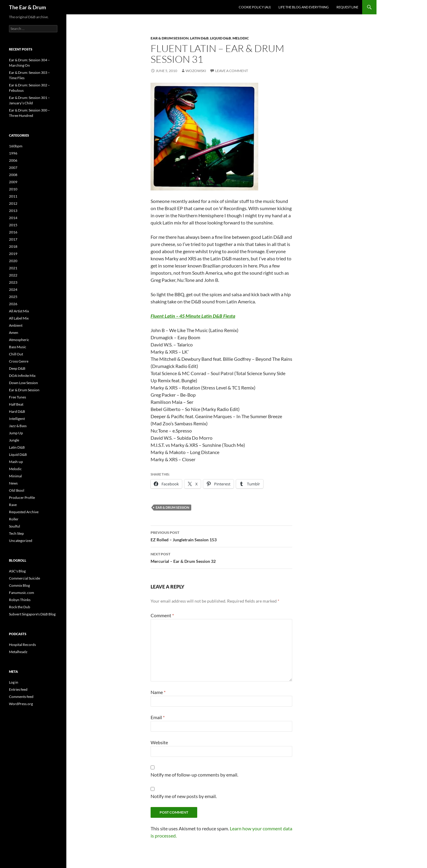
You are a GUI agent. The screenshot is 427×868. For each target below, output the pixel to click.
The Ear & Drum (27, 7)
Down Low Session (23, 383)
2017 (13, 239)
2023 (13, 282)
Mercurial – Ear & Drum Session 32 (221, 557)
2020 (13, 261)
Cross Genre (19, 361)
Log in (14, 682)
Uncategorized (21, 541)
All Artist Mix (19, 311)
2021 (13, 268)
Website (159, 742)
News (13, 483)
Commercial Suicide (25, 578)
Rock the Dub (20, 607)
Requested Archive (24, 512)
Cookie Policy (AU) (255, 7)
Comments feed (21, 697)
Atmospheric (19, 340)
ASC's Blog (17, 571)
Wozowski (196, 71)
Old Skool (17, 490)
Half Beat (16, 404)
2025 (13, 297)
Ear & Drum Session (170, 38)
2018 (13, 246)
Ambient (16, 325)
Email (158, 717)
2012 (13, 203)
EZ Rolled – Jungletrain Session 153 (221, 536)
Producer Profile (22, 498)
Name (158, 692)
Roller (14, 519)
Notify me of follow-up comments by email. (194, 775)
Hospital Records (22, 645)
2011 (13, 196)
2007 (13, 168)
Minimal (15, 476)
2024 (13, 289)
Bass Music (18, 347)
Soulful (14, 526)
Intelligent (17, 419)
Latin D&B (199, 38)
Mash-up (16, 462)
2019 (13, 254)
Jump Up (16, 433)
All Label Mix (19, 318)
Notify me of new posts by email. (184, 796)
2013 (13, 211)
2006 (13, 160)
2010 (13, 189)
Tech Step (16, 533)
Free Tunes (17, 397)
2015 (13, 225)
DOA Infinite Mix (22, 376)
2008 (13, 175)
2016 (13, 232)
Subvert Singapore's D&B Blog (32, 614)
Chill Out (16, 354)
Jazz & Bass (18, 426)
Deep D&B (17, 368)
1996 (13, 153)
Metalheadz (18, 652)
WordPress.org (21, 704)
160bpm (16, 146)
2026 (13, 304)
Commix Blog (19, 585)
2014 (13, 218)
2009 (13, 182)
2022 (13, 275)
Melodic (241, 38)
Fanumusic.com (22, 593)
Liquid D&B (221, 38)
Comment (162, 615)
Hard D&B (17, 411)
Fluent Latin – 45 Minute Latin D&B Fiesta (193, 316)
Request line (347, 7)
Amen (14, 333)
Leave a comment (232, 71)
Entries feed (18, 689)
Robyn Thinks (20, 600)
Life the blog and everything (304, 7)
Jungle (14, 440)
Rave (13, 505)
